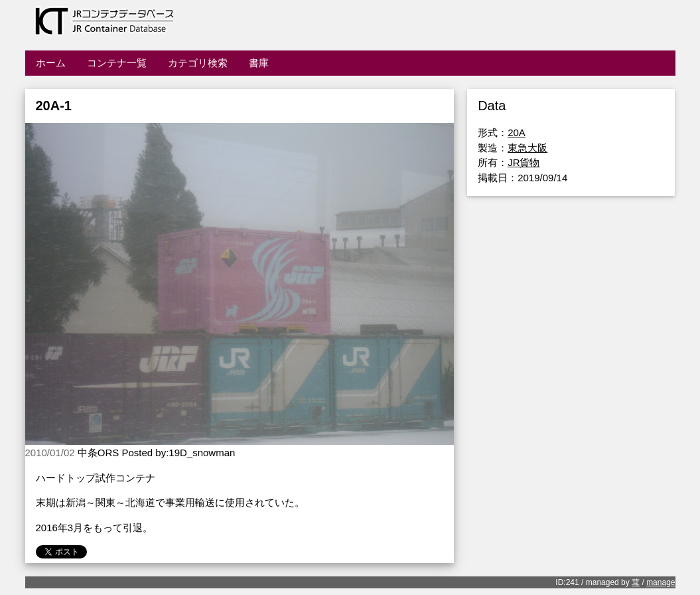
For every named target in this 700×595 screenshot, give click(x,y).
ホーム (51, 63)
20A (517, 132)
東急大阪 (527, 148)
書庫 (259, 63)
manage (661, 582)
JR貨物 (524, 162)
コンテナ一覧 (117, 63)
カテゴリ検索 (198, 63)
